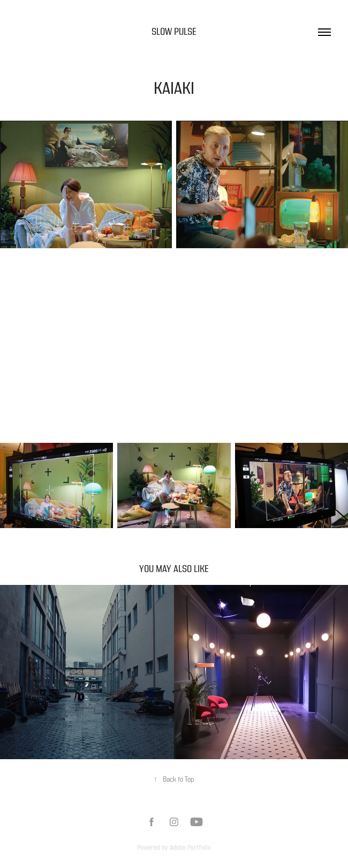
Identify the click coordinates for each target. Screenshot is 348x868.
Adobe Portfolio (190, 848)
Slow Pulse (174, 32)
